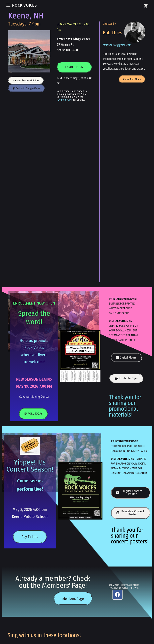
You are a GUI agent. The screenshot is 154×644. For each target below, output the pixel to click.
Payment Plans (65, 100)
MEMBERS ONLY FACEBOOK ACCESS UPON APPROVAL (124, 586)
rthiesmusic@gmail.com (117, 45)
